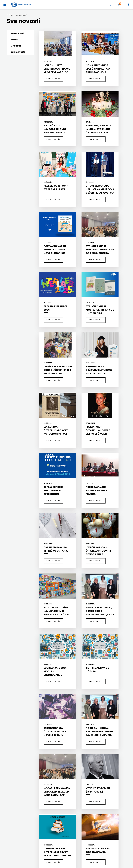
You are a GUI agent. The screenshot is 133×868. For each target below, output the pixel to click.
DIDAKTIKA (45, 747)
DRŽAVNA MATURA (74, 755)
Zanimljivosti (18, 52)
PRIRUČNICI (17, 772)
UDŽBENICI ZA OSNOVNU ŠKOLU (78, 759)
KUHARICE (17, 755)
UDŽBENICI (72, 747)
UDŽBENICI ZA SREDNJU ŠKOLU (78, 762)
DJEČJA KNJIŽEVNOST (21, 752)
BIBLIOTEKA (19, 747)
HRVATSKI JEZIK (46, 759)
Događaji (16, 46)
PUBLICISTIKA (18, 776)
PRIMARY (97, 759)
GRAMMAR (98, 755)
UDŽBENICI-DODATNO (102, 772)
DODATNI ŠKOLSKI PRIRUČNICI (78, 752)
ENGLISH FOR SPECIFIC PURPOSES (106, 752)
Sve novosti (17, 33)
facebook (96, 841)
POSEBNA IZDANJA (20, 769)
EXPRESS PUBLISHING (104, 747)
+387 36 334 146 (99, 833)
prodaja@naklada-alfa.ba (103, 837)
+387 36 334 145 (99, 829)
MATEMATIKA (45, 762)
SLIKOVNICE (17, 783)
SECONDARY (98, 766)
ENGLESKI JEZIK (45, 755)
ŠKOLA (42, 766)
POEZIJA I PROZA (19, 759)
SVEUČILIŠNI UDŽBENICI (22, 793)
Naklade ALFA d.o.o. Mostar (103, 818)
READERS (97, 762)
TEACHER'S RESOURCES (103, 769)
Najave (15, 40)
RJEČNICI (16, 779)
